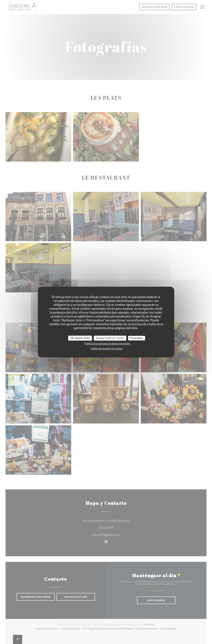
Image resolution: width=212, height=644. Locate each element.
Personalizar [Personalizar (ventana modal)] (137, 338)
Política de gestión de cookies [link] (107, 349)
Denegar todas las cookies (110, 338)
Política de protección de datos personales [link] (107, 344)
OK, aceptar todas (80, 338)
